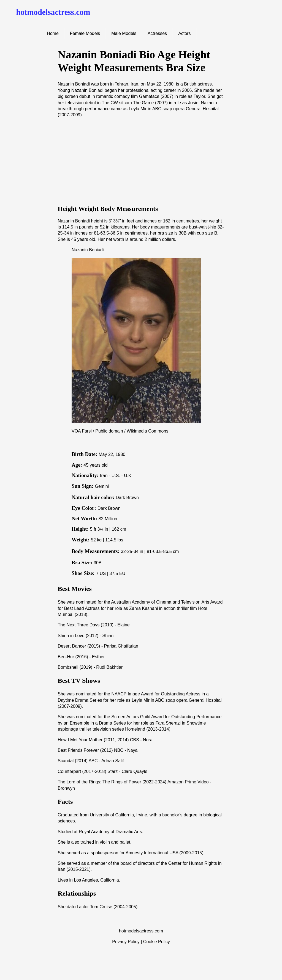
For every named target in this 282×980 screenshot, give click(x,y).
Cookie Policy (157, 942)
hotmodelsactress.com (53, 12)
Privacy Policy (126, 942)
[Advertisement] (141, 161)
